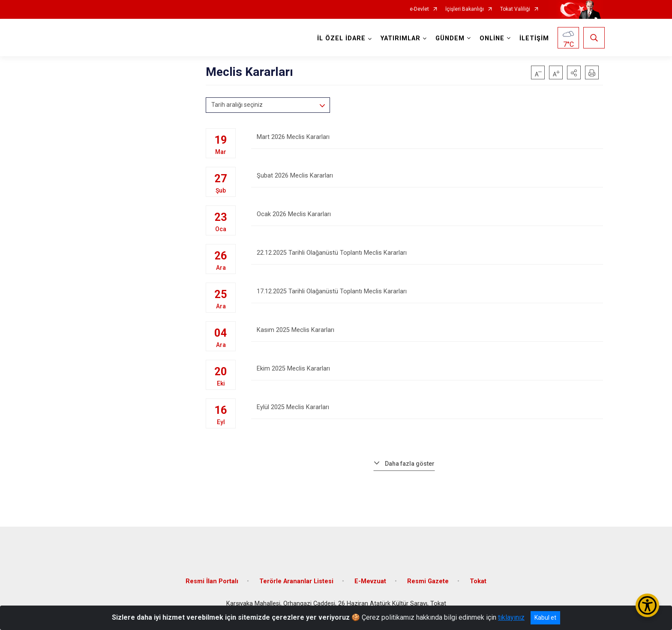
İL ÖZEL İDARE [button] (340, 38)
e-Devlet (419, 9)
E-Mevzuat (370, 575)
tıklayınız (511, 617)
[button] (574, 72)
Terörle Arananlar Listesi (296, 575)
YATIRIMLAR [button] (399, 38)
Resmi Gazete (428, 575)
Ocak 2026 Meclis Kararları (427, 220)
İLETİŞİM (532, 38)
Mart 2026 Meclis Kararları (427, 143)
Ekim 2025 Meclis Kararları (427, 374)
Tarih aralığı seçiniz (237, 105)
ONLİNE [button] (490, 38)
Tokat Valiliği (515, 9)
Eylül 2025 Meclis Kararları (427, 413)
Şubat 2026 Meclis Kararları (427, 181)
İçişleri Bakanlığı (465, 9)
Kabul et (545, 618)
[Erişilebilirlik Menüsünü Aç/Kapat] (647, 605)
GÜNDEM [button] (448, 38)
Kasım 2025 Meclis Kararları (427, 336)
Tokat (478, 575)
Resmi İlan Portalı (212, 575)
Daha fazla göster (410, 464)
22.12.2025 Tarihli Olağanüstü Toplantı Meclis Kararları (427, 258)
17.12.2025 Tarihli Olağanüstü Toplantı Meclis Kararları (427, 297)
